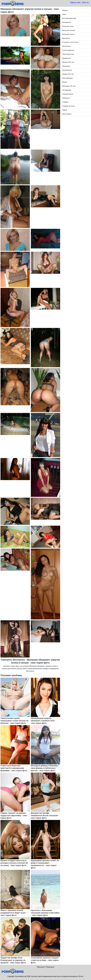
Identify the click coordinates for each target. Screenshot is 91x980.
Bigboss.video (76, 3)
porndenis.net (21, 976)
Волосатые (67, 46)
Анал (64, 14)
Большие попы (68, 26)
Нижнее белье (68, 94)
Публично (66, 98)
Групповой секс (68, 54)
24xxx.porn (41, 967)
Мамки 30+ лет (68, 74)
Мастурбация (67, 78)
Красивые (66, 66)
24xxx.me (85, 3)
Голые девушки (68, 50)
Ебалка (65, 10)
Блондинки (67, 22)
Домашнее (66, 58)
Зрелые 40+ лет (68, 62)
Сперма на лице (68, 106)
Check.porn (50, 967)
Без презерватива (69, 18)
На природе (67, 90)
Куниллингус (67, 70)
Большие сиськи (69, 30)
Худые (65, 110)
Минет (65, 82)
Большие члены (68, 34)
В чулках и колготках (70, 42)
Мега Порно (67, 114)
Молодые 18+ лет (69, 86)
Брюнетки (66, 38)
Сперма (65, 102)
